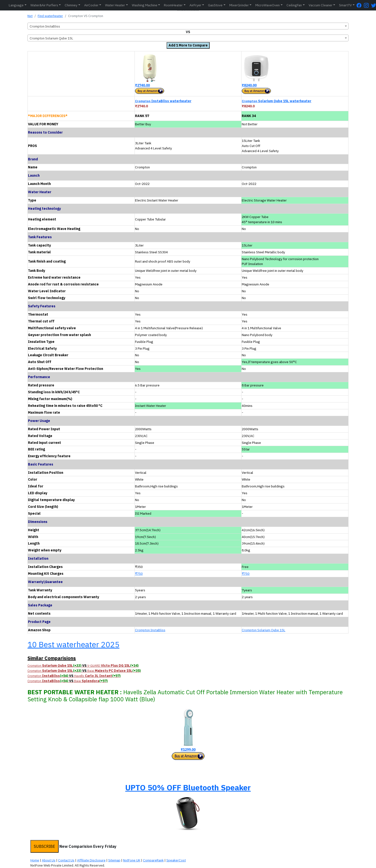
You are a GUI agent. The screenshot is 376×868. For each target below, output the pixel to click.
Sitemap (114, 860)
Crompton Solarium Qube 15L (264, 630)
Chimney (71, 5)
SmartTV (345, 5)
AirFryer (195, 5)
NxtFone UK (132, 860)
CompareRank (153, 860)
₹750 (139, 574)
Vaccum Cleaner (321, 5)
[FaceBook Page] (360, 5)
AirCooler (91, 5)
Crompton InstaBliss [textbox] (45, 26)
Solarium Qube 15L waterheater (277, 101)
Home (35, 860)
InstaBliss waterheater (163, 101)
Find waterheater (50, 16)
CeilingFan (294, 5)
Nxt (30, 16)
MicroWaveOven (268, 5)
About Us (49, 860)
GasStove (215, 5)
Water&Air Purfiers (44, 5)
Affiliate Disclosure (91, 860)
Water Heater (115, 5)
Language (16, 5)
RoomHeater (173, 5)
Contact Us (66, 860)
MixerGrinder (239, 5)
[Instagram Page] (367, 5)
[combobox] (188, 26)
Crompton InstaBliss (150, 630)
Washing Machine (145, 5)
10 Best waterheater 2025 (73, 644)
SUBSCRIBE (45, 846)
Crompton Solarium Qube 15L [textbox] (51, 38)
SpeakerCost (176, 860)
